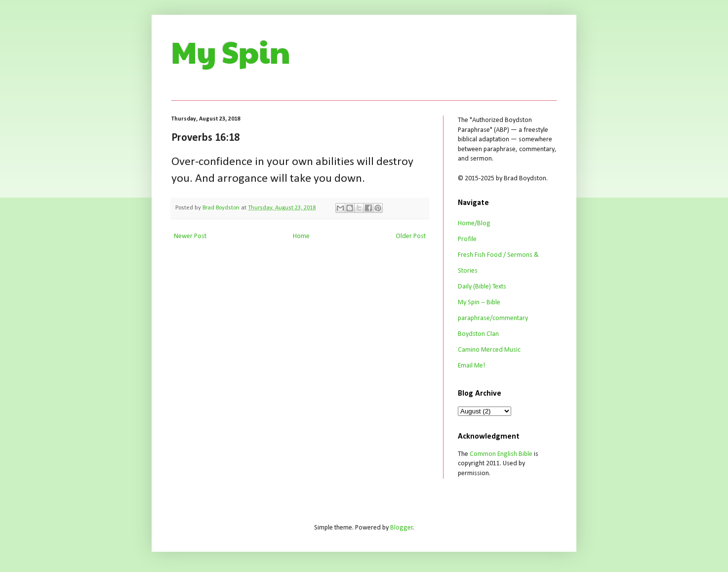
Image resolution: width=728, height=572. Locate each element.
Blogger (402, 528)
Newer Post (190, 236)
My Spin (231, 51)
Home (301, 236)
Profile (467, 239)
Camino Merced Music (489, 350)
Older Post (411, 236)
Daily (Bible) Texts (482, 287)
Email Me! (471, 366)
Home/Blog (474, 224)
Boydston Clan (478, 334)
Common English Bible (501, 454)
